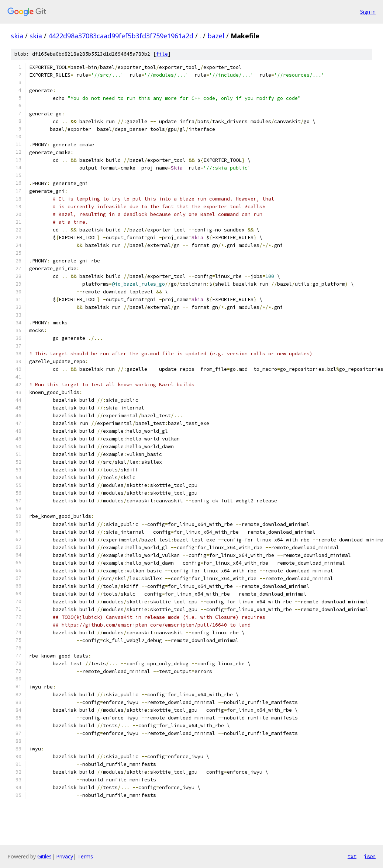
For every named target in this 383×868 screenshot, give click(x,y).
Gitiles (44, 856)
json (370, 856)
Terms (85, 856)
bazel (216, 36)
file (162, 54)
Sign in (368, 12)
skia (17, 36)
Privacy (65, 856)
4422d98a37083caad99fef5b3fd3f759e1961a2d (121, 36)
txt (352, 856)
